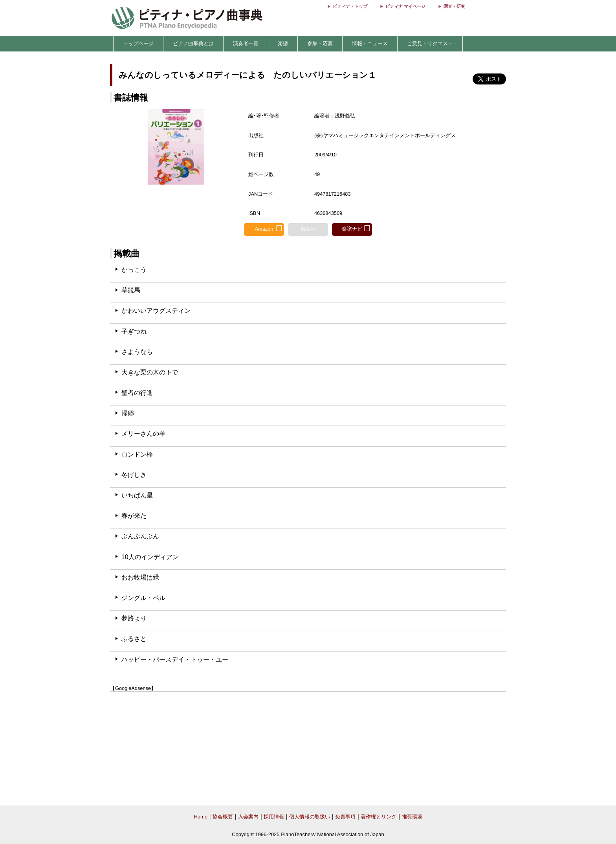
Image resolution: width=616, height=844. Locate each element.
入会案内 (248, 817)
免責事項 (345, 817)
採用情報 (274, 817)
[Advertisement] (308, 749)
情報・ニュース (370, 43)
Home (201, 817)
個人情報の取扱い (310, 817)
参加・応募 (320, 43)
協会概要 (223, 817)
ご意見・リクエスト (430, 43)
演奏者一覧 (246, 43)
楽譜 (283, 43)
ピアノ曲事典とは (193, 43)
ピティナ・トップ (350, 6)
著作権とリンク (379, 817)
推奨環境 (412, 817)
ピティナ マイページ (405, 6)
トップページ (138, 43)
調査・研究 (454, 6)
